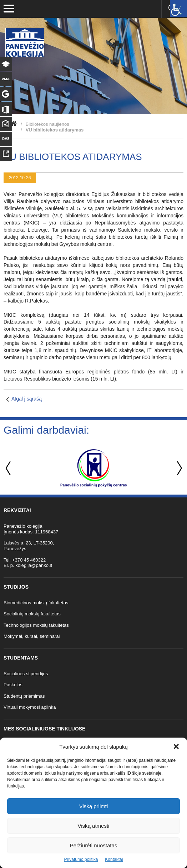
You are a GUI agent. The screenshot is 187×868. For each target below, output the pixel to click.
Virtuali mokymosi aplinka (30, 707)
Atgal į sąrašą (27, 399)
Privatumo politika (81, 859)
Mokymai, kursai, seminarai (32, 636)
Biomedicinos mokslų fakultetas (36, 603)
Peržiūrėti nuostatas (94, 845)
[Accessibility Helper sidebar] (178, 9)
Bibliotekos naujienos (47, 124)
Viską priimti (94, 806)
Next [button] (178, 468)
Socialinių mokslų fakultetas (32, 614)
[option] (93, 468)
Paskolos (13, 685)
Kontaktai (114, 859)
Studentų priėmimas (24, 696)
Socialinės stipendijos (26, 674)
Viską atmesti (94, 826)
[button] (176, 746)
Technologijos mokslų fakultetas (36, 625)
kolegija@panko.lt (34, 565)
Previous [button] (9, 468)
